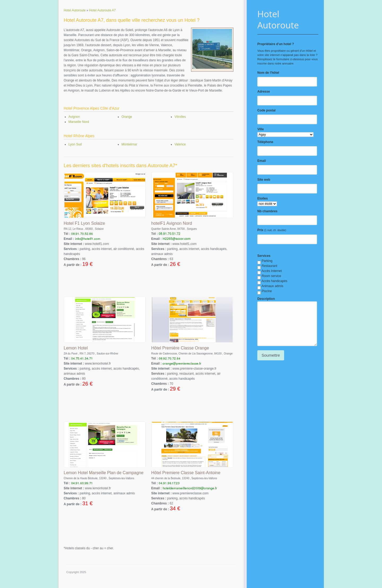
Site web (264, 180)
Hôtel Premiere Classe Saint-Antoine (186, 473)
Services (264, 256)
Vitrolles (180, 117)
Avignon (74, 117)
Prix (260, 230)
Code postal (266, 110)
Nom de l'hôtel (268, 73)
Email (262, 161)
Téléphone (265, 142)
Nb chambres (267, 211)
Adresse (264, 92)
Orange (127, 117)
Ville (261, 129)
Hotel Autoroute (278, 20)
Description (266, 299)
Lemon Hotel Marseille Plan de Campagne (104, 473)
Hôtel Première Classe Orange (180, 348)
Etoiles (262, 198)
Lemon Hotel (76, 348)
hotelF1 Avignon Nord (172, 223)
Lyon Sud (75, 144)
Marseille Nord (79, 122)
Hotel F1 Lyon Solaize (84, 223)
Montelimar (129, 144)
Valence (180, 144)
